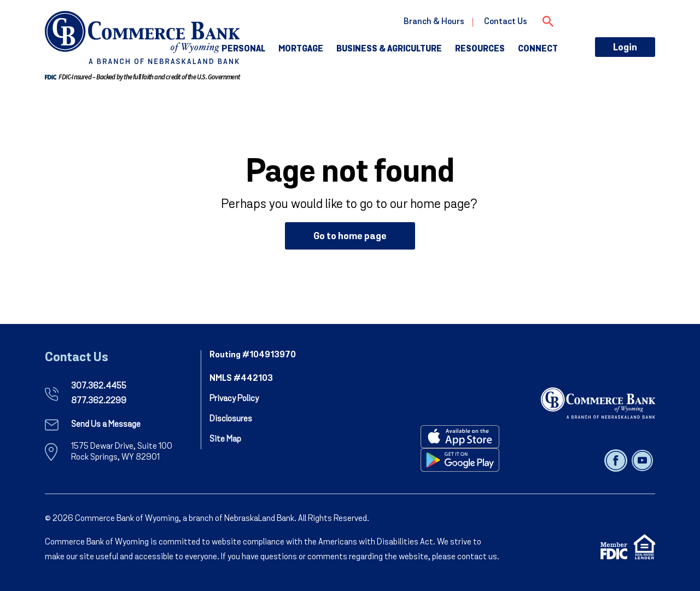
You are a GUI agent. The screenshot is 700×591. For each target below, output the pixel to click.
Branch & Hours (434, 22)
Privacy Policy (234, 399)
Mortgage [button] (301, 49)
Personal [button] (243, 49)
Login (625, 48)
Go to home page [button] (350, 237)
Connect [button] (538, 49)
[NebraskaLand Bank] (598, 403)
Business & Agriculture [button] (389, 49)
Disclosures (231, 419)
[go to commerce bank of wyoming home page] (142, 37)
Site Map (225, 439)
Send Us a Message (106, 425)
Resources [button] (480, 49)
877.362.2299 (99, 401)
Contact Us (506, 22)
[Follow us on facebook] (617, 460)
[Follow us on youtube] (642, 460)
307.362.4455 (99, 386)
